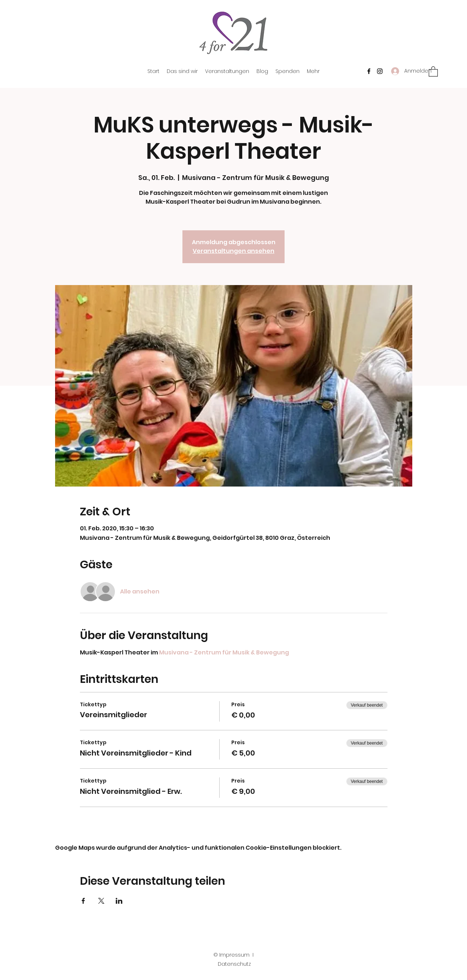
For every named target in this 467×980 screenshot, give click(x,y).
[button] (433, 71)
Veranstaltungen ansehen (233, 251)
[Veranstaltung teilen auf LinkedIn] (119, 901)
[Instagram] (380, 71)
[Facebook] (369, 71)
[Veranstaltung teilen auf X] (101, 901)
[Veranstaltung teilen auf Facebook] (83, 901)
